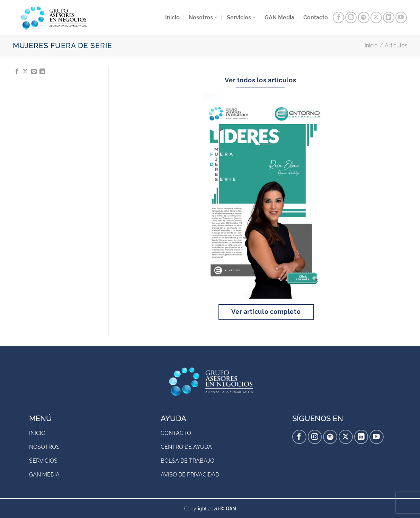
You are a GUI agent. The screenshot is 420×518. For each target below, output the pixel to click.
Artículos (396, 46)
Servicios (241, 18)
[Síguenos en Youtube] (401, 17)
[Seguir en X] (376, 17)
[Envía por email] (34, 72)
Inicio (172, 17)
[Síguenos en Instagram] (351, 17)
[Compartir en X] (25, 72)
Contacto (316, 17)
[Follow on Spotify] (364, 17)
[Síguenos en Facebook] (338, 17)
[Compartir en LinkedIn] (42, 72)
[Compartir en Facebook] (17, 72)
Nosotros (203, 18)
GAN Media (279, 17)
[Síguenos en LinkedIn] (389, 17)
